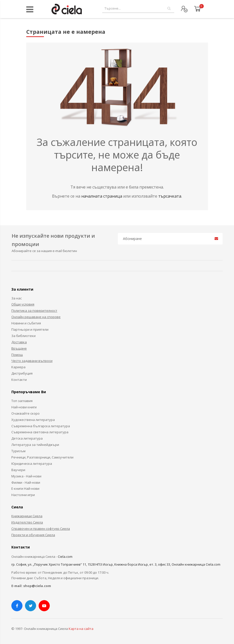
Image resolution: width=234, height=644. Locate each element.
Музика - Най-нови (26, 476)
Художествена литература (33, 420)
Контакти (19, 380)
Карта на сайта (81, 629)
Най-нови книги (24, 407)
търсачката (170, 196)
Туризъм (18, 451)
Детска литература (27, 438)
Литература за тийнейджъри (35, 445)
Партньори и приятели (30, 329)
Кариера (18, 367)
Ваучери (18, 470)
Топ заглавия (22, 401)
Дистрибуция (22, 373)
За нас (17, 298)
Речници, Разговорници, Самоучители (42, 457)
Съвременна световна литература (40, 432)
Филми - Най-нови (26, 482)
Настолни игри (23, 495)
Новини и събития (26, 323)
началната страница (102, 196)
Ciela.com (65, 557)
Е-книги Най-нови (25, 488)
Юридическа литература (32, 464)
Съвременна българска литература (41, 426)
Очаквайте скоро (25, 413)
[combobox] (138, 8)
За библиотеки (23, 336)
